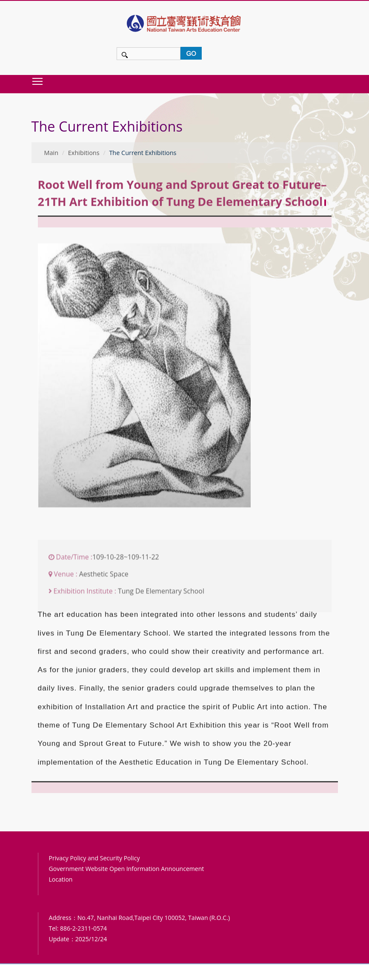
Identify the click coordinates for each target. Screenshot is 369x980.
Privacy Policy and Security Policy (94, 858)
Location (61, 879)
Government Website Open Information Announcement (127, 869)
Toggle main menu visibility (38, 81)
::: (34, 108)
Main (51, 153)
